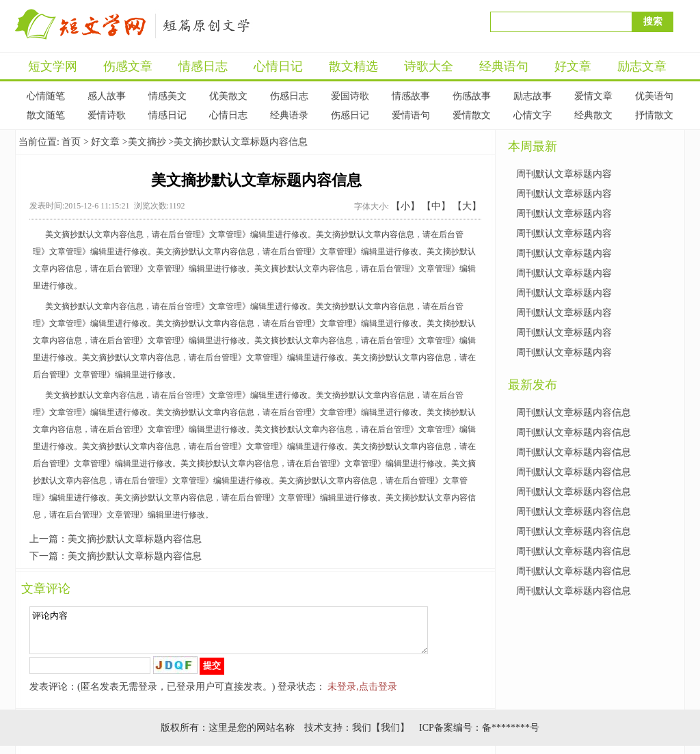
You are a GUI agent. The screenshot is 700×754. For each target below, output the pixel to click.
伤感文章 (128, 66)
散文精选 (353, 66)
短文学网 (53, 66)
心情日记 (278, 66)
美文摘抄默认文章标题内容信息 (135, 539)
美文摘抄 (147, 142)
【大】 (467, 206)
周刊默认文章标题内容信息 (574, 413)
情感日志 (203, 66)
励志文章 (642, 66)
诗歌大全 (429, 66)
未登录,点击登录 (362, 695)
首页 (71, 142)
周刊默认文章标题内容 (564, 174)
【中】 (436, 206)
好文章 (573, 66)
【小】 (405, 206)
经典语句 (504, 66)
